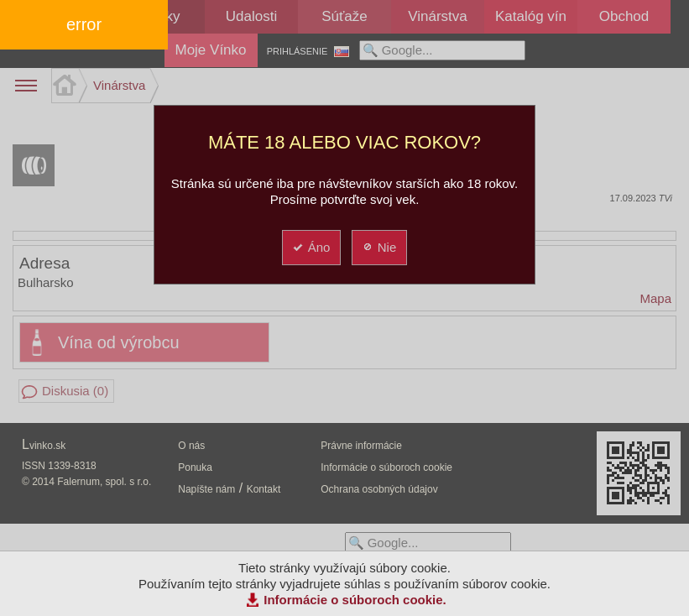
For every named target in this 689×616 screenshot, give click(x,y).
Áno (311, 247)
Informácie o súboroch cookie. (355, 600)
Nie (379, 247)
